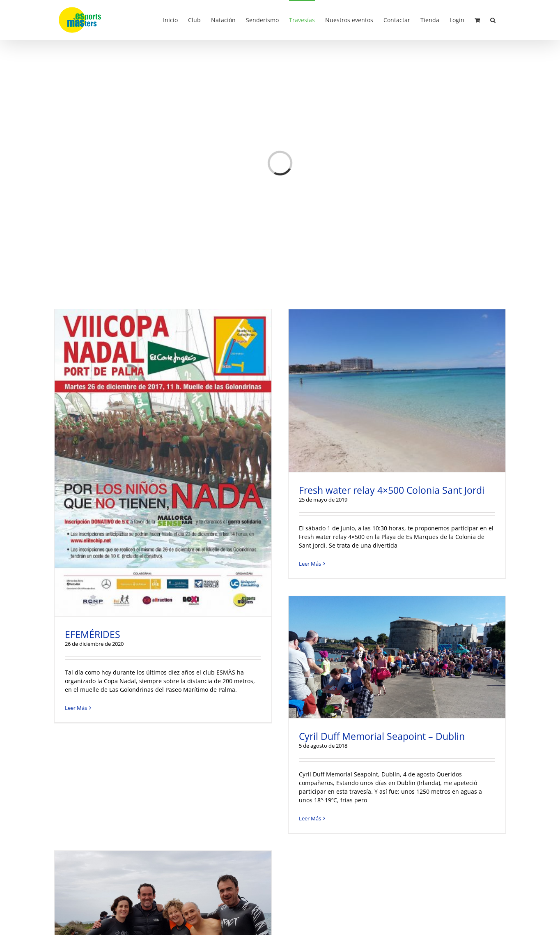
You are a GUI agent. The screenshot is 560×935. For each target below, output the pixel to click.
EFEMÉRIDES (93, 634)
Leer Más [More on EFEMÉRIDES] (76, 708)
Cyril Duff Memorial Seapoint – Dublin (382, 736)
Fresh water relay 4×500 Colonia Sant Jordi (392, 490)
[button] (493, 19)
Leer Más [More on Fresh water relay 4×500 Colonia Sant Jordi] (310, 564)
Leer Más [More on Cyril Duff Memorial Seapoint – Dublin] (310, 818)
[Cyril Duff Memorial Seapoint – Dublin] (397, 657)
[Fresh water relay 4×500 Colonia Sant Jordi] (397, 391)
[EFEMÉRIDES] (163, 463)
